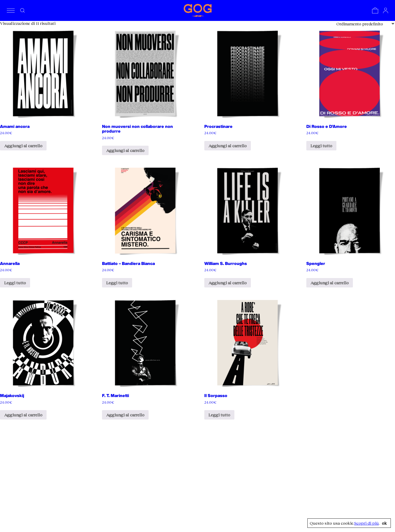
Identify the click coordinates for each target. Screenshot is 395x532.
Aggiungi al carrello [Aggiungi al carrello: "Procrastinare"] (228, 146)
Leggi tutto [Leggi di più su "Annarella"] (15, 283)
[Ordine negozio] (365, 24)
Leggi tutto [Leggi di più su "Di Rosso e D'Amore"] (321, 146)
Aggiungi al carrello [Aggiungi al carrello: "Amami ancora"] (23, 146)
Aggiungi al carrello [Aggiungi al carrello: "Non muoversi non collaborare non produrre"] (125, 150)
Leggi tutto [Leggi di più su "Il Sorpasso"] (219, 415)
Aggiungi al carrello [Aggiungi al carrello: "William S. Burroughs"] (228, 283)
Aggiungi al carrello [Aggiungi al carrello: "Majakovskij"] (23, 415)
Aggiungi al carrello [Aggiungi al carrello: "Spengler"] (330, 283)
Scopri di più (366, 523)
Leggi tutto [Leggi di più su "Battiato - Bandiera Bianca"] (117, 283)
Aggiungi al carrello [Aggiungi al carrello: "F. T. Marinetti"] (125, 415)
